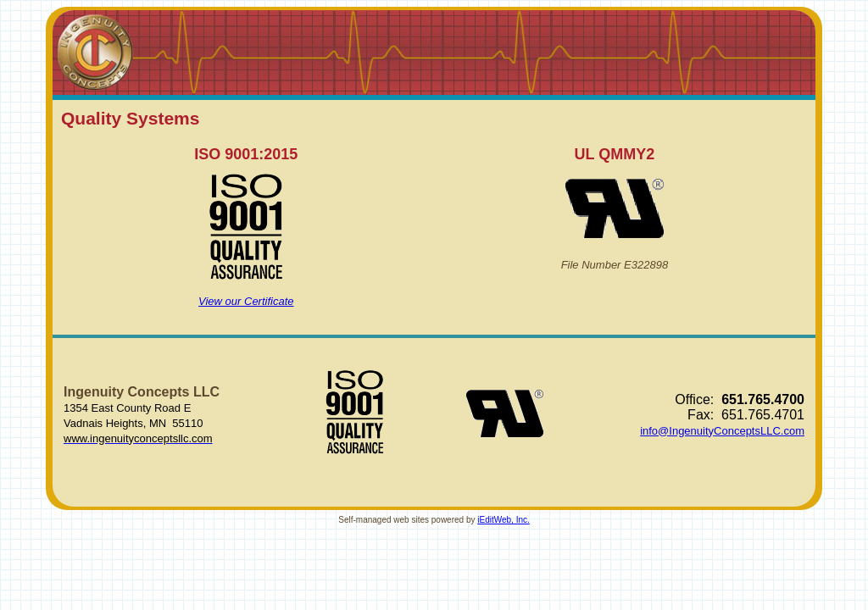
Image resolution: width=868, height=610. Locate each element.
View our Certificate (246, 301)
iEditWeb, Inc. (504, 520)
